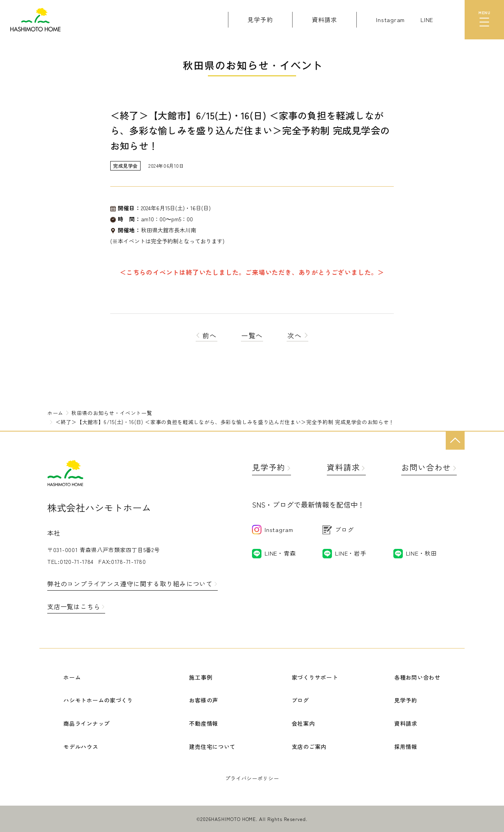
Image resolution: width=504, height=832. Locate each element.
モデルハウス (81, 747)
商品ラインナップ (87, 723)
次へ (297, 335)
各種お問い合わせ (417, 677)
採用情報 (406, 747)
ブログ (300, 700)
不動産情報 (204, 723)
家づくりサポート (315, 677)
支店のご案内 (309, 747)
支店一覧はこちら (74, 606)
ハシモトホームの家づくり (98, 700)
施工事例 (201, 677)
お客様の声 (204, 700)
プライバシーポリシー (252, 778)
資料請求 (343, 467)
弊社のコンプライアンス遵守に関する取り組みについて (130, 584)
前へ (207, 335)
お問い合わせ (426, 467)
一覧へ (252, 335)
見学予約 (269, 467)
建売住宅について (212, 747)
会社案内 (303, 723)
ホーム (72, 677)
